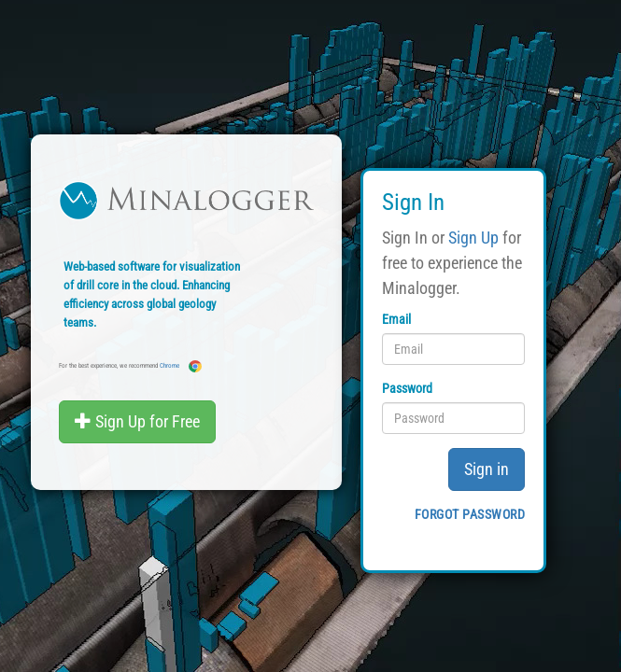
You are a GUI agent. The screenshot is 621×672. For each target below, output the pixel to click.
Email (396, 319)
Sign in (487, 469)
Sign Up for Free (137, 421)
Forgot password (470, 514)
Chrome (180, 366)
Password (407, 388)
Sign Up (473, 238)
